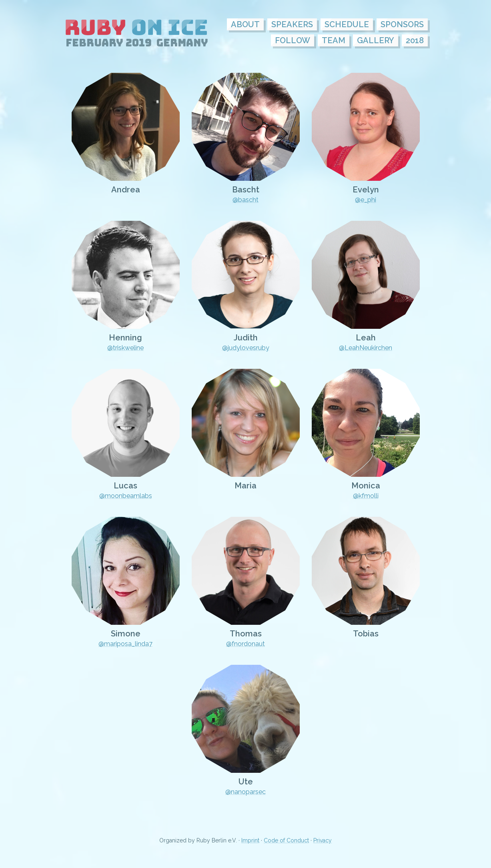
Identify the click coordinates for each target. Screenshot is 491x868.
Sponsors (402, 24)
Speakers (292, 24)
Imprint (250, 840)
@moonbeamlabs (126, 496)
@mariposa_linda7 (125, 644)
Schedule (347, 24)
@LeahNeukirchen (366, 348)
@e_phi (366, 200)
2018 (415, 40)
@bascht (245, 200)
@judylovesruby (246, 348)
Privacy (323, 840)
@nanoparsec (245, 792)
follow (293, 40)
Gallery (376, 40)
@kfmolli (366, 496)
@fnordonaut (245, 644)
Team (334, 40)
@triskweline (125, 348)
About (245, 24)
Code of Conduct (286, 840)
